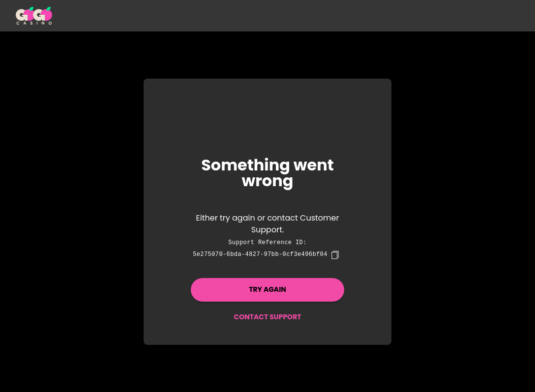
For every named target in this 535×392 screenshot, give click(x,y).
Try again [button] (267, 289)
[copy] (335, 255)
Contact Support (267, 317)
